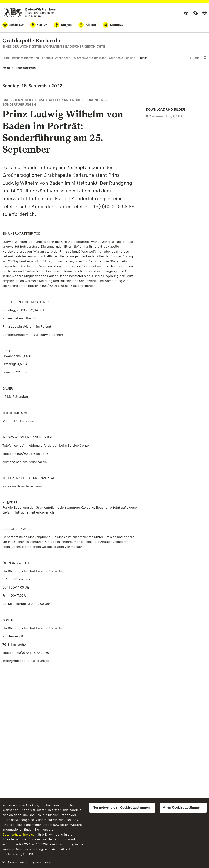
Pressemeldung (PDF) (165, 116)
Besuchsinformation (26, 58)
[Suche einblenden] (205, 58)
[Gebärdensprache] (195, 13)
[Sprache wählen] (205, 13)
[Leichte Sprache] (186, 13)
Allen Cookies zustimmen (182, 808)
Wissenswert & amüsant (90, 58)
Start (6, 58)
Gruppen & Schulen (122, 58)
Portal (194, 58)
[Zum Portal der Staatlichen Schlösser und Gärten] (29, 13)
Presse (143, 58)
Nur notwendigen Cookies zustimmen (121, 808)
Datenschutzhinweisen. (20, 834)
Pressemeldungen (25, 68)
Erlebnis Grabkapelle (56, 58)
